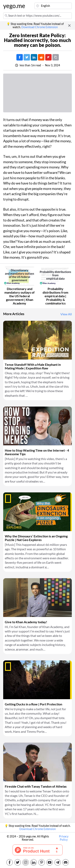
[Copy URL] (56, 57)
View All (66, 314)
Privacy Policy (64, 838)
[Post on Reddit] (41, 57)
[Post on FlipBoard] (48, 57)
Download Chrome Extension (40, 27)
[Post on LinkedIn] (34, 57)
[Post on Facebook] (20, 57)
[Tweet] (27, 57)
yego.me (13, 6)
